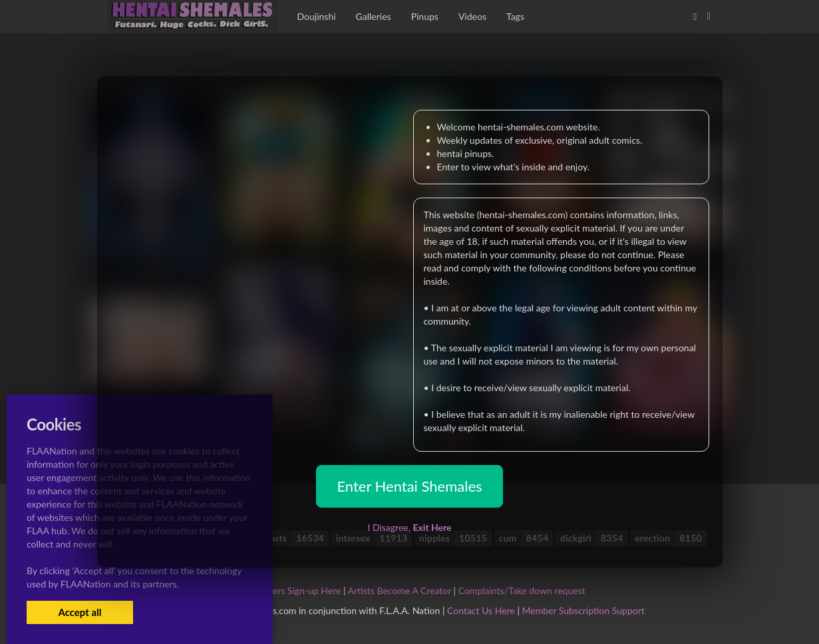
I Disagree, (409, 527)
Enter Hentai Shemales (409, 486)
